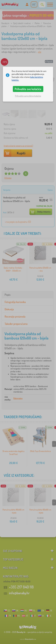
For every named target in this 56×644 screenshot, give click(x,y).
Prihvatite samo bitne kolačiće (28, 96)
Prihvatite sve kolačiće (28, 89)
